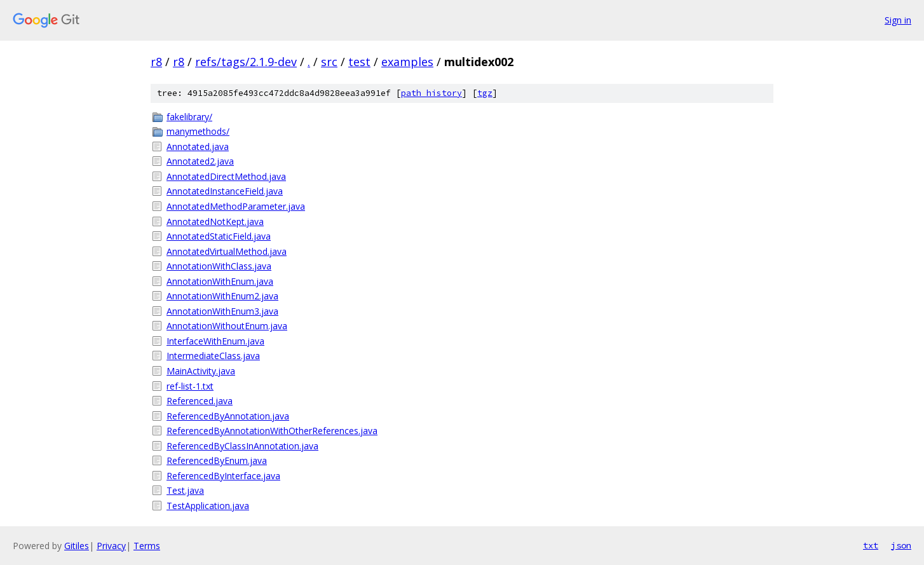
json (901, 545)
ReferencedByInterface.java (223, 476)
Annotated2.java (200, 161)
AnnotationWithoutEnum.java (227, 326)
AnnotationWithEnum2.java (222, 296)
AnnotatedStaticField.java (219, 236)
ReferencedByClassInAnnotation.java (242, 446)
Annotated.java (198, 146)
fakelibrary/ (189, 117)
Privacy (111, 546)
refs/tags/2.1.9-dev (246, 62)
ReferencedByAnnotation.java (228, 416)
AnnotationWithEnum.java (220, 281)
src (329, 62)
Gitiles (77, 546)
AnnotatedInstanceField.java (225, 191)
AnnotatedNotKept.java (215, 221)
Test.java (185, 490)
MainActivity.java (201, 371)
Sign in (898, 20)
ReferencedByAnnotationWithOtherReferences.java (272, 431)
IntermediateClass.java (213, 356)
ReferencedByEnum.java (217, 460)
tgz (485, 93)
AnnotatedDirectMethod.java (226, 176)
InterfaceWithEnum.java (215, 341)
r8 (156, 62)
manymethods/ (198, 131)
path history (431, 93)
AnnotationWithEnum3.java (222, 311)
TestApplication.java (208, 506)
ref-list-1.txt (190, 386)
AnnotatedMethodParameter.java (236, 206)
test (359, 62)
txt (871, 545)
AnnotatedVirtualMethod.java (227, 251)
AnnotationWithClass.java (219, 266)
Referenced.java (200, 401)
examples (407, 62)
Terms (147, 546)
